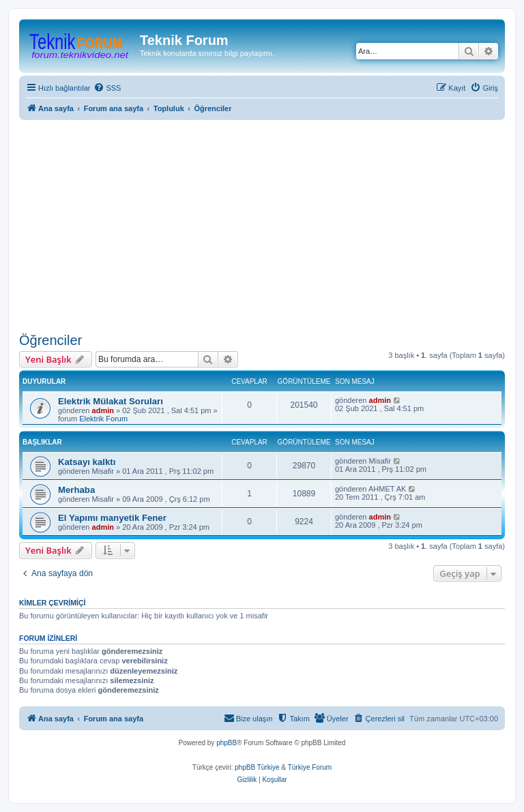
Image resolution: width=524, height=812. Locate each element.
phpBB (227, 743)
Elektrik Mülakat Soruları (111, 401)
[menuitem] (107, 88)
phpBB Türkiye (257, 767)
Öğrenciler (50, 340)
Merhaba (76, 490)
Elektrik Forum (103, 419)
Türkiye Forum (310, 767)
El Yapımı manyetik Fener (112, 518)
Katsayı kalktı (87, 462)
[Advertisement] (262, 226)
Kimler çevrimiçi (52, 603)
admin (103, 410)
